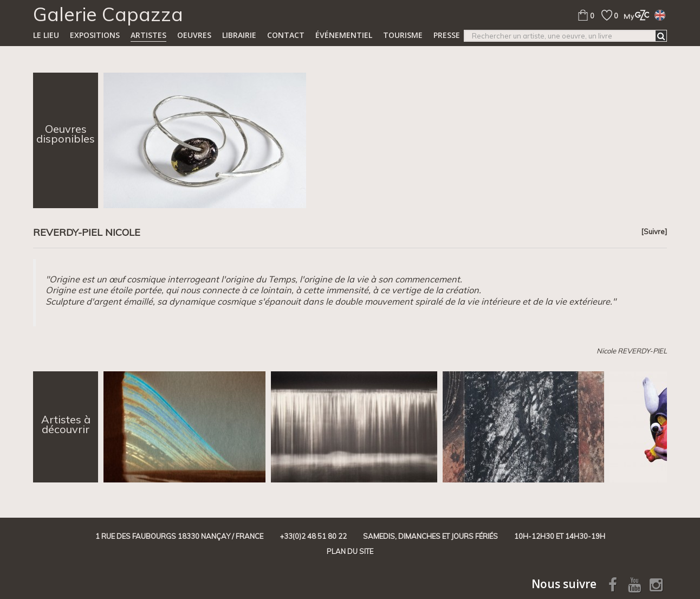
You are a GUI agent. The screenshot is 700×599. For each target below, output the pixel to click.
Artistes (148, 35)
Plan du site (350, 551)
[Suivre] (654, 231)
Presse (447, 35)
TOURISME (403, 35)
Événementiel (344, 35)
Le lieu (46, 35)
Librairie (239, 35)
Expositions (95, 35)
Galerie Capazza (108, 14)
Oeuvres (194, 35)
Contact (286, 35)
